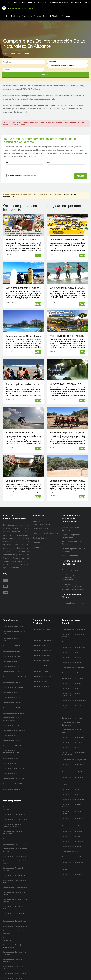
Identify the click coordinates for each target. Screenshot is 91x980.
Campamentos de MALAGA (12, 774)
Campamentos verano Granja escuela (74, 760)
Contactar (66, 16)
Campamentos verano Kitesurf (72, 836)
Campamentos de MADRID (12, 698)
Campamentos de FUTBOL (12, 646)
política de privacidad (28, 175)
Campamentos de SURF (11, 661)
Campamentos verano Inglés (71, 652)
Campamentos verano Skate (71, 673)
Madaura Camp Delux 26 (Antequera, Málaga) (68, 432)
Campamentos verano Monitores (72, 874)
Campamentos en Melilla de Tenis (14, 839)
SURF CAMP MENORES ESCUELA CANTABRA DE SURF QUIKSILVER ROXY (68, 288)
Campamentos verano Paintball (72, 826)
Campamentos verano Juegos (72, 683)
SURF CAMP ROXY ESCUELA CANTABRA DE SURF (23, 432)
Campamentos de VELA (11, 763)
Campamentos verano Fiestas (72, 688)
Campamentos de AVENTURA (13, 746)
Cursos (37, 16)
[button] (68, 62)
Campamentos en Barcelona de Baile (15, 820)
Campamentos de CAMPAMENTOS (14, 730)
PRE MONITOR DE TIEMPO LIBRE (68, 336)
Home (5, 54)
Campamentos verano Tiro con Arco (73, 737)
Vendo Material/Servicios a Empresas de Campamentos (70, 2)
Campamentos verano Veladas (72, 718)
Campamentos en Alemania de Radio (15, 974)
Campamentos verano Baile (71, 852)
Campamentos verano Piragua (72, 657)
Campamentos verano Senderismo (73, 668)
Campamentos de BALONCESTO (13, 713)
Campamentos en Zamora (41, 681)
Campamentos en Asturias (41, 635)
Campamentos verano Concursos (73, 777)
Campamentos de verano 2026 (13, 627)
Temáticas (26, 16)
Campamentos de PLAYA (11, 725)
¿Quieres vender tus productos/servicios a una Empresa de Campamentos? (73, 587)
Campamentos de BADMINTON (13, 784)
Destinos (15, 16)
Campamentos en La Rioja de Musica (15, 888)
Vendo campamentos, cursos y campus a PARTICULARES (26, 2)
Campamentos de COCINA (12, 758)
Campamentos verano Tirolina (72, 713)
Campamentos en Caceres (41, 645)
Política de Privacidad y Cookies (45, 533)
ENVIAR (81, 176)
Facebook (37, 547)
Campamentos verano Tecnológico (73, 800)
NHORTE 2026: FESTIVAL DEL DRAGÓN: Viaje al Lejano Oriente (68, 384)
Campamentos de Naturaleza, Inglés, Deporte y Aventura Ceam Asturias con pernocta (23, 336)
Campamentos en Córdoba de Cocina (15, 926)
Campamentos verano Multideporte (73, 647)
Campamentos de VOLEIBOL (12, 656)
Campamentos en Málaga (41, 666)
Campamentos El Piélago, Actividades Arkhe (68, 481)
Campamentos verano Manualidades (74, 701)
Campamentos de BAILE (11, 692)
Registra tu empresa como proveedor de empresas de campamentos (72, 577)
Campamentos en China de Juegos (14, 921)
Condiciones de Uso (41, 529)
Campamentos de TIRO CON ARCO (14, 769)
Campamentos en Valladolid (42, 676)
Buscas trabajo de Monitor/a (73, 603)
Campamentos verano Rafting (72, 847)
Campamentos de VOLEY (11, 672)
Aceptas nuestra (22, 175)
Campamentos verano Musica (72, 795)
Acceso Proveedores (70, 570)
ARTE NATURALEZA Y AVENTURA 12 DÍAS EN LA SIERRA (23, 239)
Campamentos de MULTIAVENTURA (15, 677)
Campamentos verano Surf (71, 642)
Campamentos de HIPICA (11, 682)
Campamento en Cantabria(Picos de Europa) (23, 481)
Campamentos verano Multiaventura (74, 630)
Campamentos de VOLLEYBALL (13, 687)
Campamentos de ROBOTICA (12, 703)
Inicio (6, 16)
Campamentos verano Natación (72, 742)
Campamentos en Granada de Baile (14, 876)
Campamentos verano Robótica (72, 857)
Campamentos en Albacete (41, 630)
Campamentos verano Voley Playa (73, 772)
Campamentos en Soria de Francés (14, 856)
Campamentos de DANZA (11, 741)
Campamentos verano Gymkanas (73, 678)
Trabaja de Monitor (51, 16)
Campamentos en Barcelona (42, 640)
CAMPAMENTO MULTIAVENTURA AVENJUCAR (68, 239)
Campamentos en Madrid (41, 661)
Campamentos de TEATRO (12, 667)
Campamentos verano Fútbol (71, 663)
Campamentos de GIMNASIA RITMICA (15, 779)
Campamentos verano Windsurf (72, 831)
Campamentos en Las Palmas (42, 656)
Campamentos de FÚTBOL (12, 708)
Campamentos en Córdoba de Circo (15, 815)
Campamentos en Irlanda (41, 687)
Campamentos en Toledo (41, 671)
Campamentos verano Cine (71, 789)
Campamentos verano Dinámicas (73, 842)
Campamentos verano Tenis (71, 748)
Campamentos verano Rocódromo (73, 862)
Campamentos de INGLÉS (11, 789)
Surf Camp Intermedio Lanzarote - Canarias (23, 384)
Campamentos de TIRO (11, 736)
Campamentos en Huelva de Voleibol (15, 844)
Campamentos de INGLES (11, 651)
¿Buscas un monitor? (70, 556)
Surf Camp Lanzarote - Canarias (23, 288)
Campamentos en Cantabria (42, 650)
